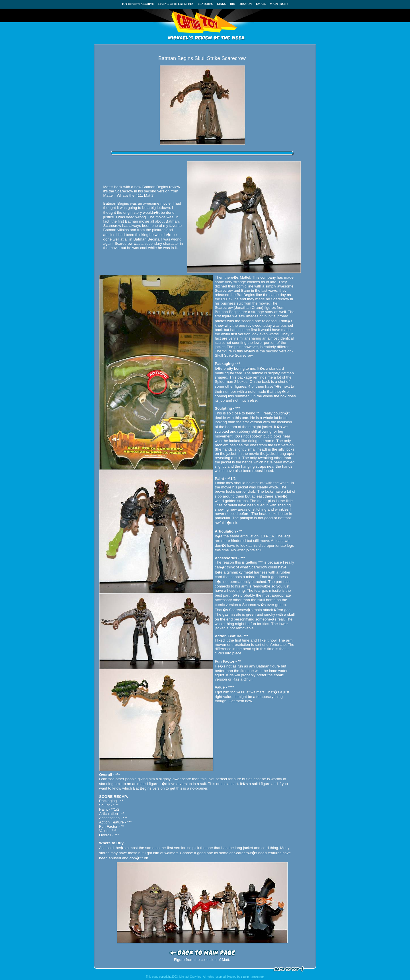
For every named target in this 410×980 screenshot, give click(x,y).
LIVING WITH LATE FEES (176, 4)
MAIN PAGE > (279, 4)
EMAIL (261, 4)
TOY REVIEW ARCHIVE (138, 4)
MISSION (246, 4)
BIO (233, 4)
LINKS (221, 4)
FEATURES (205, 4)
